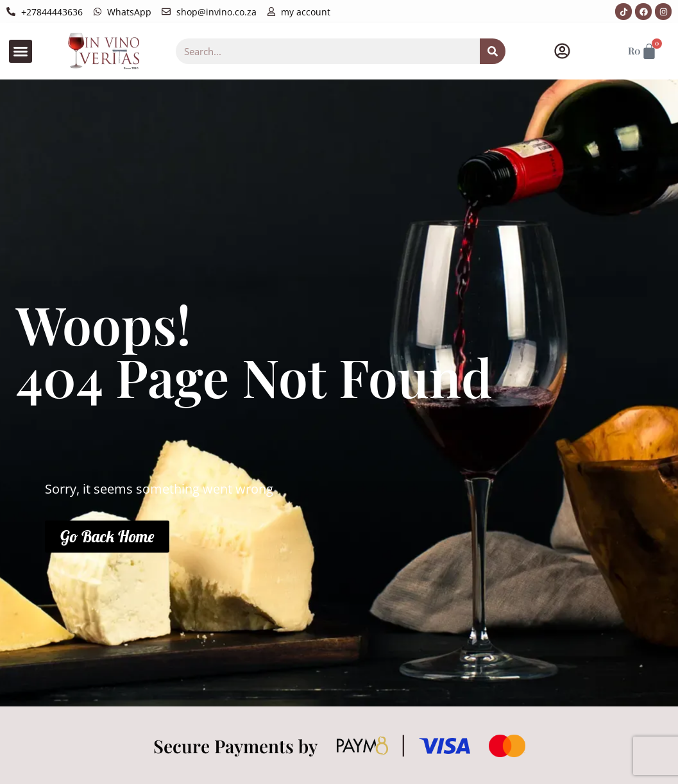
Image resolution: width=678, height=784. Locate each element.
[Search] (493, 51)
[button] (21, 51)
